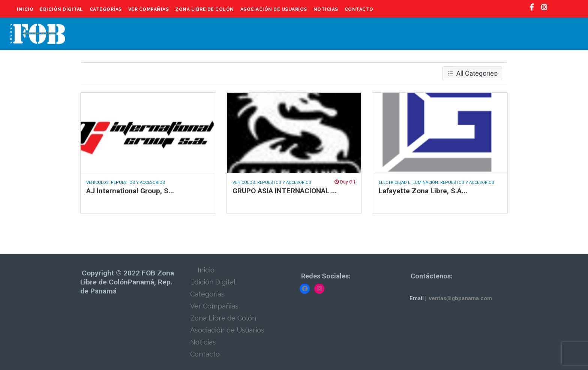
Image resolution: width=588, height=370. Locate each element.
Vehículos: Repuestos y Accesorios (126, 183)
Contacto (359, 9)
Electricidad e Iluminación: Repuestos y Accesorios (436, 183)
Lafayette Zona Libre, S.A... (423, 191)
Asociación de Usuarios (274, 9)
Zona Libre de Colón (205, 9)
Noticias (326, 9)
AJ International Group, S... (130, 191)
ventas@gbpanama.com (460, 298)
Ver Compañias (149, 9)
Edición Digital (61, 9)
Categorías (106, 9)
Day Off (345, 182)
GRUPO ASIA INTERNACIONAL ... (285, 191)
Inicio (25, 9)
